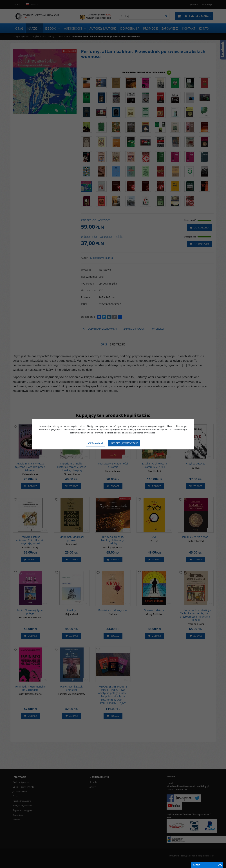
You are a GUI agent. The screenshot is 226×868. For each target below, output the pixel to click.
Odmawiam (96, 443)
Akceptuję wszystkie (124, 443)
